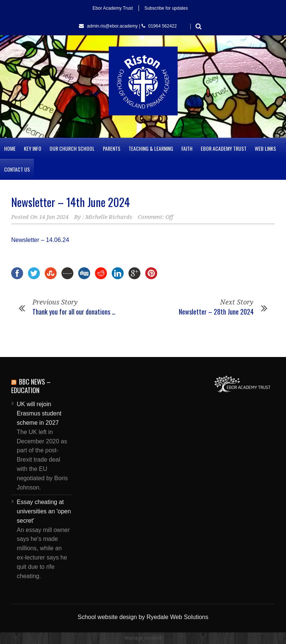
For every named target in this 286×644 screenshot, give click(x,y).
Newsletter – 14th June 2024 (71, 202)
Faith (187, 148)
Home (10, 148)
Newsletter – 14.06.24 (40, 240)
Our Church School (72, 148)
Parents (112, 148)
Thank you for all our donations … (74, 312)
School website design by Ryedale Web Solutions (143, 617)
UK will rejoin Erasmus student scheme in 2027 (39, 413)
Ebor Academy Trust (113, 8)
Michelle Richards (109, 217)
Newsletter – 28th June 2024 (216, 312)
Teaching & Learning (151, 148)
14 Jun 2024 (54, 217)
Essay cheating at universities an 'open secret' (44, 511)
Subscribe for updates (166, 8)
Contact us (17, 169)
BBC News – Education (31, 386)
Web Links (265, 148)
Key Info (33, 148)
